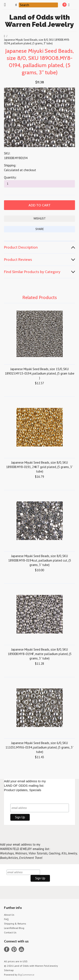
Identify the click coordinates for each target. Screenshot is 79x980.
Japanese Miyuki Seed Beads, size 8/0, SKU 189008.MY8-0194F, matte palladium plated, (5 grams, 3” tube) (40, 654)
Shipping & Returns (15, 924)
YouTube (21, 949)
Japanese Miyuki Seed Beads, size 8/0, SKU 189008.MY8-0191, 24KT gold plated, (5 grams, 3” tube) (39, 467)
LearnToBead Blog (14, 928)
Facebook (7, 949)
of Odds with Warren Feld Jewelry (39, 21)
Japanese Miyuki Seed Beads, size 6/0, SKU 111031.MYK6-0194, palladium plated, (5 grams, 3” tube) (39, 747)
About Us (9, 915)
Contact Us (10, 932)
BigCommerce (26, 975)
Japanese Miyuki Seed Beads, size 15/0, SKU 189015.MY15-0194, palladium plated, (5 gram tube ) (40, 373)
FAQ (6, 919)
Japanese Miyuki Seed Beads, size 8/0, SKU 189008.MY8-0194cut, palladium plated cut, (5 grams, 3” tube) (40, 560)
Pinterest (14, 949)
